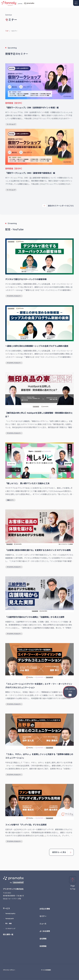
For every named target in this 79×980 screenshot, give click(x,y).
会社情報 (43, 939)
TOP (7, 31)
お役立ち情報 (45, 909)
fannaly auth (10, 919)
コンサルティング (10, 928)
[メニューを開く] (76, 3)
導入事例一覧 (8, 934)
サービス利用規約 (46, 970)
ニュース (43, 924)
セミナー (43, 916)
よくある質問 (45, 931)
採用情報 (43, 946)
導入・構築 (8, 923)
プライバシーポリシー (9, 970)
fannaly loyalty (10, 913)
